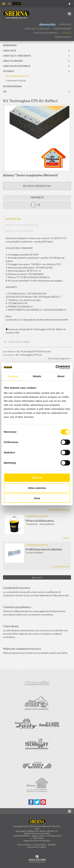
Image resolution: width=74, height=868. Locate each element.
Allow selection (37, 488)
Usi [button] (5, 92)
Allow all (37, 478)
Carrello (17, 4)
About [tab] (61, 376)
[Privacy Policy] (24, 845)
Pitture (66, 538)
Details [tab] (37, 376)
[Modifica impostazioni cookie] (42, 846)
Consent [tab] (13, 376)
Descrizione (13, 219)
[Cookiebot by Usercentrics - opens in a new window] (56, 367)
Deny (37, 498)
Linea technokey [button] (62, 29)
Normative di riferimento (22, 225)
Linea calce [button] (65, 24)
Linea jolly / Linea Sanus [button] (37, 29)
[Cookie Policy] (39, 845)
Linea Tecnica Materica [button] (46, 33)
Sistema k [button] (66, 33)
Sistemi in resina (63, 37)
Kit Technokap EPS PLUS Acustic (34, 351)
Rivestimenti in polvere (59, 510)
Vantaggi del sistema (19, 231)
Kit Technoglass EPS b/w (29, 355)
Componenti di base (16, 81)
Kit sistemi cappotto (17, 76)
